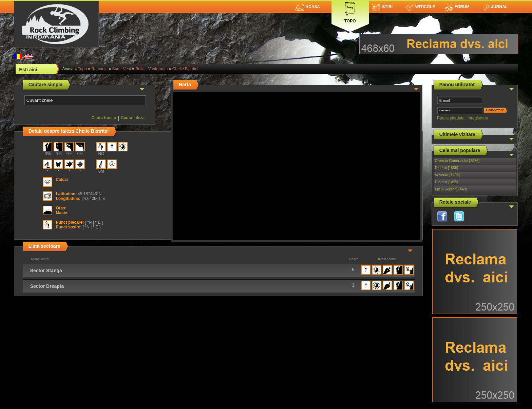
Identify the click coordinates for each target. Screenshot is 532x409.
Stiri (382, 7)
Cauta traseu (104, 118)
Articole (421, 7)
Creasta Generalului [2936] (457, 161)
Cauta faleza (133, 118)
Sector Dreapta (47, 286)
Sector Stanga (46, 271)
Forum (457, 7)
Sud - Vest (122, 69)
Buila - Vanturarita (151, 69)
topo (82, 69)
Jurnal (495, 7)
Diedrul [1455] (447, 182)
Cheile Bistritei (185, 69)
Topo (350, 11)
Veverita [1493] (447, 175)
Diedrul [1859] (447, 168)
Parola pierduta (451, 118)
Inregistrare (478, 118)
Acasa (308, 7)
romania (99, 69)
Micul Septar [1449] (451, 189)
